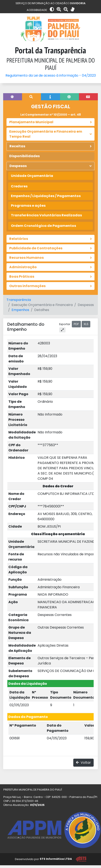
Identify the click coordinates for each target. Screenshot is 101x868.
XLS (86, 324)
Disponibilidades (24, 156)
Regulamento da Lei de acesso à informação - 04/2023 (51, 75)
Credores (19, 186)
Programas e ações (28, 206)
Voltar (83, 763)
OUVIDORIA (78, 3)
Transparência (19, 300)
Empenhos (20, 310)
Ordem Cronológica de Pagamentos (43, 226)
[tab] (13, 97)
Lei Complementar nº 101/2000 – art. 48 (51, 115)
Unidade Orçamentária (32, 176)
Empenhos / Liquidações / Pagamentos (46, 196)
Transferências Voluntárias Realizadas (46, 215)
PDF (76, 324)
